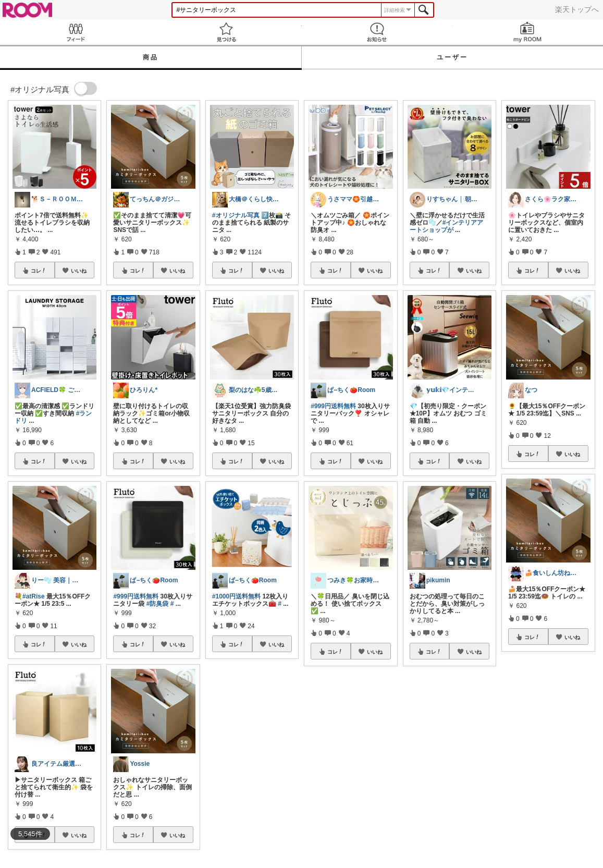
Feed (75, 32)
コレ (39, 271)
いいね (79, 271)
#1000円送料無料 (236, 596)
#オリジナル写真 (236, 215)
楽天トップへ (577, 9)
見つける (226, 32)
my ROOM (528, 32)
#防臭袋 (158, 604)
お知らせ (377, 32)
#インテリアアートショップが (447, 226)
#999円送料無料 (136, 596)
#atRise (34, 596)
